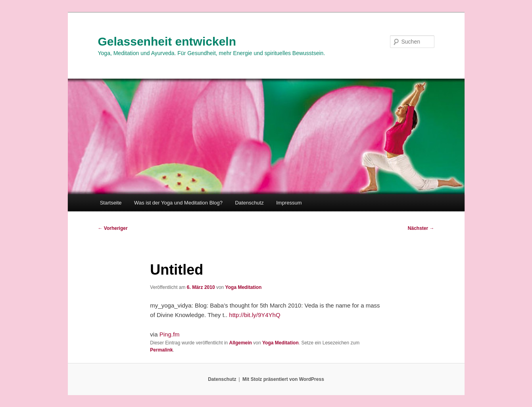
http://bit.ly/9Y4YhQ (254, 315)
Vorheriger (113, 228)
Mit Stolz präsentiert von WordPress (283, 379)
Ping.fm (170, 334)
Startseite (111, 203)
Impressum (289, 203)
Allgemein (241, 343)
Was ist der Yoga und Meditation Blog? (178, 203)
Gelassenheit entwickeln (167, 41)
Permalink (161, 350)
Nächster (421, 228)
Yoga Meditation (244, 287)
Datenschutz (249, 203)
